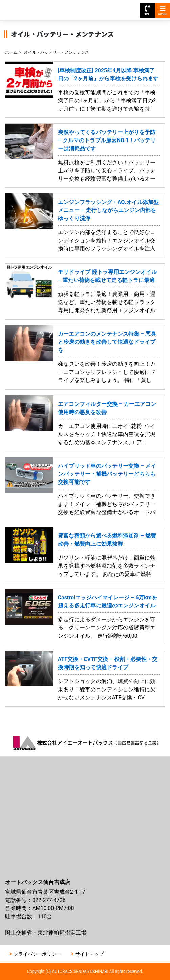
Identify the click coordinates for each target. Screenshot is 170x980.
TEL (147, 10)
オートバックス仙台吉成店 (37, 7)
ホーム (11, 52)
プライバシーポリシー (37, 954)
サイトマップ (89, 954)
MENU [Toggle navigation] (163, 10)
